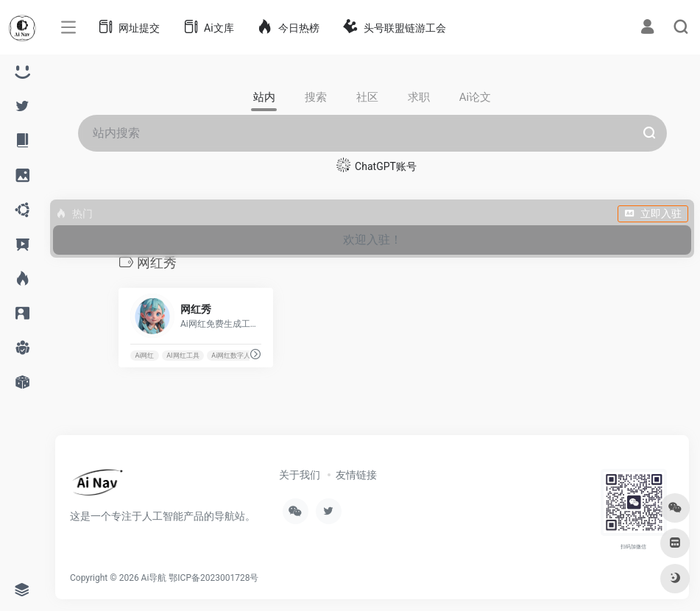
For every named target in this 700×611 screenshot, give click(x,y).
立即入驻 (653, 213)
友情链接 (356, 475)
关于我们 (300, 475)
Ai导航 (154, 578)
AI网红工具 (183, 356)
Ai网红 (144, 356)
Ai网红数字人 (231, 356)
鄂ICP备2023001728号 (213, 578)
